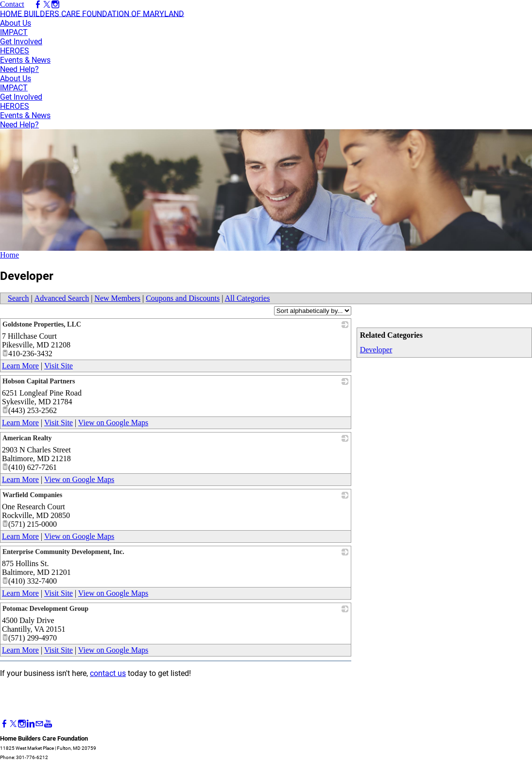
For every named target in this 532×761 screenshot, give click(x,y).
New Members (117, 298)
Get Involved (21, 42)
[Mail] (39, 724)
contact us (108, 673)
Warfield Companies (32, 495)
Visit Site (59, 366)
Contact (12, 4)
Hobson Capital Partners (39, 381)
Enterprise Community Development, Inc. (63, 552)
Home (9, 255)
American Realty (27, 438)
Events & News (25, 60)
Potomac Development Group (45, 609)
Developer (376, 350)
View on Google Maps (113, 423)
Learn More (20, 366)
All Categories (248, 298)
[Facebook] (4, 724)
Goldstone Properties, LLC (42, 324)
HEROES (15, 51)
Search (18, 298)
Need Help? (19, 69)
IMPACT (14, 32)
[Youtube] (48, 724)
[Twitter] (13, 724)
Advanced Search (62, 298)
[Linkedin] (31, 724)
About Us (16, 23)
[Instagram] (22, 724)
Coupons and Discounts (183, 298)
